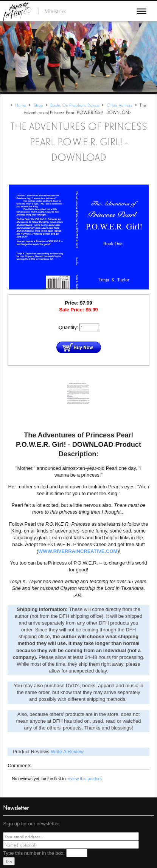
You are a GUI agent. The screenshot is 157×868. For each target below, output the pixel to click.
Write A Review (67, 752)
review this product (84, 779)
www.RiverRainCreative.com (78, 551)
